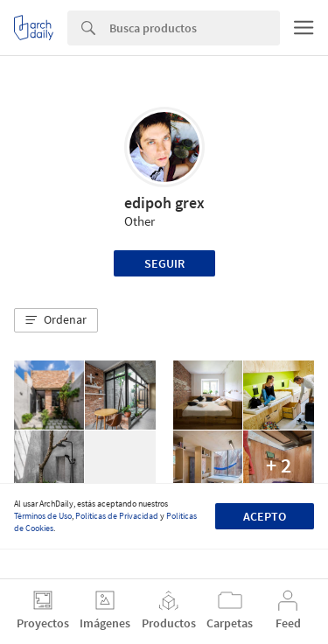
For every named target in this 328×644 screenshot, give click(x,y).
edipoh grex (164, 203)
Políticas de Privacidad (117, 516)
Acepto (265, 516)
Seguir (164, 263)
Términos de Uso (43, 516)
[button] (56, 320)
